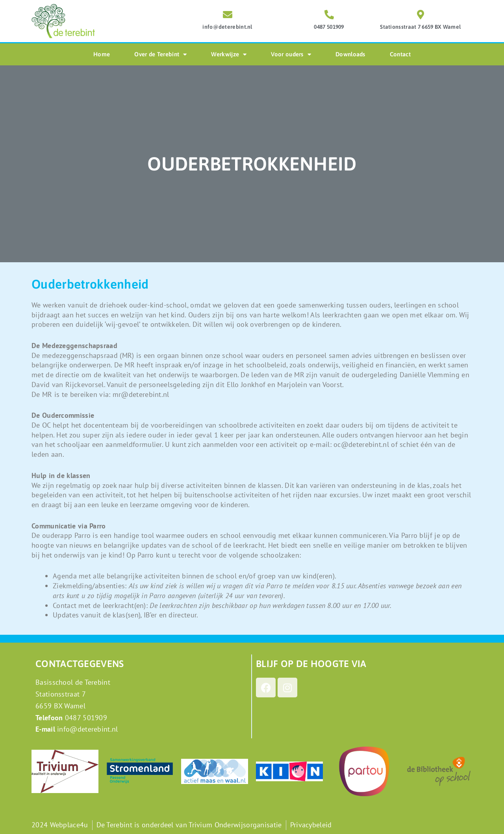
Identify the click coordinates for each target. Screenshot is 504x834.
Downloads (350, 54)
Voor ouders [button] (291, 55)
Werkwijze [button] (229, 55)
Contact (400, 54)
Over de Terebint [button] (160, 55)
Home (102, 54)
